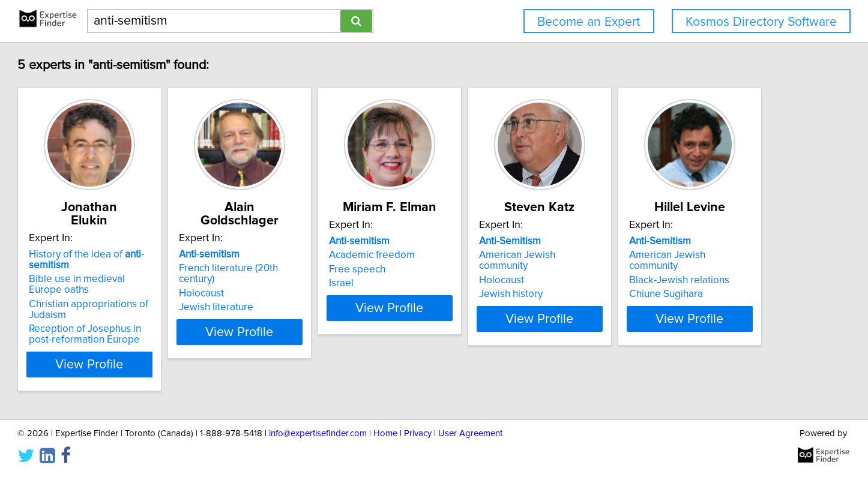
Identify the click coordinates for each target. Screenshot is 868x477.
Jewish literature (303, 283)
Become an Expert (589, 22)
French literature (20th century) (334, 255)
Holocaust (288, 269)
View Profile (161, 351)
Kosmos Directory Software (761, 22)
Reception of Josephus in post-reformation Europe (154, 321)
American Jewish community (689, 255)
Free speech (474, 269)
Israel (458, 283)
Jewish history (657, 283)
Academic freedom (488, 255)
